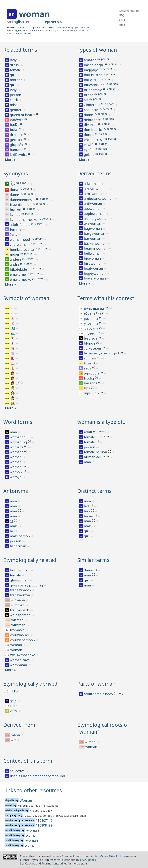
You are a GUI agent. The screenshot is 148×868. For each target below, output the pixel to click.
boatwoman (94, 268)
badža (15, 125)
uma (14, 706)
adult (89, 432)
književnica (19, 155)
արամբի (92, 373)
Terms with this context (106, 298)
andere (16, 259)
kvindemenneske (24, 220)
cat (87, 100)
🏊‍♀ (13, 333)
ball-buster (93, 75)
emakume (18, 274)
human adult (95, 457)
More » (10, 160)
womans (17, 447)
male (14, 526)
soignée (91, 358)
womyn (16, 477)
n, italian (101, 134)
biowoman (93, 258)
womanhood (20, 239)
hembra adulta (22, 250)
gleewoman (20, 580)
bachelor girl (95, 65)
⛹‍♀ (13, 318)
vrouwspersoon (23, 640)
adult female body (99, 694)
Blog (122, 25)
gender (16, 110)
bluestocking (95, 85)
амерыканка (95, 308)
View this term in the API (19, 33)
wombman (19, 665)
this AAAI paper (86, 860)
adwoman (92, 184)
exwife (90, 145)
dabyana (92, 328)
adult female (20, 225)
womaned (18, 437)
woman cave (20, 660)
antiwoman (93, 204)
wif (14, 740)
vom (14, 711)
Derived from (19, 725)
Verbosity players (71, 27)
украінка (92, 323)
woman (34, 14)
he (12, 531)
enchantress (94, 140)
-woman (32, 830)
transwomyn (20, 595)
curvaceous (93, 348)
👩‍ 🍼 (16, 383)
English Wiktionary (27, 30)
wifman (18, 620)
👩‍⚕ (13, 388)
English (18, 22)
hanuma (17, 150)
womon (16, 472)
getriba (16, 140)
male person (20, 536)
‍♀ (14, 308)
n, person (104, 59)
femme (16, 229)
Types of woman (97, 50)
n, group (37, 239)
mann (16, 735)
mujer (15, 254)
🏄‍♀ (13, 328)
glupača (17, 145)
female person (96, 452)
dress (15, 65)
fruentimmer (21, 205)
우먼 (14, 701)
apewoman (93, 209)
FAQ (122, 15)
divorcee (91, 125)
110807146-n (46, 820)
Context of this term (28, 761)
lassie (89, 516)
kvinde (16, 215)
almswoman (94, 194)
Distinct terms (94, 491)
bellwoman (93, 253)
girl (13, 75)
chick (14, 100)
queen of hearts (23, 115)
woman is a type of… (102, 422)
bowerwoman (95, 278)
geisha (90, 155)
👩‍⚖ (13, 393)
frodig (89, 378)
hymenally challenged (102, 353)
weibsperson (21, 615)
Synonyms (16, 173)
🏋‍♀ (13, 338)
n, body (119, 693)
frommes (18, 630)
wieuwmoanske (23, 655)
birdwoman (94, 263)
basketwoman (96, 243)
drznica (16, 135)
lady (14, 60)
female (16, 70)
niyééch (91, 333)
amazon (91, 60)
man (14, 432)
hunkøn (17, 210)
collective (18, 771)
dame (89, 115)
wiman (91, 742)
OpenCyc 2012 (39, 27)
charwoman (20, 245)
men (14, 501)
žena (14, 234)
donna (89, 135)
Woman (26, 800)
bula (14, 130)
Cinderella (92, 105)
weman (17, 645)
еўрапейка (93, 313)
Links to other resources (33, 790)
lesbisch (91, 338)
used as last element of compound (38, 776)
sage (88, 368)
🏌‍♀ (13, 343)
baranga (91, 383)
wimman (18, 605)
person (16, 95)
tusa (88, 363)
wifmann (18, 600)
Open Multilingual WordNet (74, 30)
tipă (87, 388)
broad (89, 95)
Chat (122, 20)
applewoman (95, 214)
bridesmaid (94, 90)
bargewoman (95, 233)
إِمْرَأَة (13, 184)
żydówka (17, 120)
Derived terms (94, 173)
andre (15, 264)
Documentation (129, 11)
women (16, 457)
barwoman (93, 238)
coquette (91, 110)
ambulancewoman (99, 199)
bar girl (90, 80)
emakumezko (21, 279)
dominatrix (93, 130)
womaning (19, 442)
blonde (90, 343)
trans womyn (21, 590)
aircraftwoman (96, 189)
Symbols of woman (26, 298)
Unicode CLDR (54, 27)
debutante (93, 120)
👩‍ (13, 378)
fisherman (18, 546)
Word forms (18, 422)
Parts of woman (96, 684)
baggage (91, 70)
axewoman (93, 223)
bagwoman (93, 228)
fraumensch (20, 610)
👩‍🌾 (13, 403)
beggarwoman (96, 248)
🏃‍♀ (13, 323)
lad (87, 506)
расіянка (92, 318)
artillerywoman (97, 219)
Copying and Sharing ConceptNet (46, 863)
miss (14, 105)
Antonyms (16, 491)
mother (16, 80)
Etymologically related (30, 560)
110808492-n (46, 825)
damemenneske (23, 200)
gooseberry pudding (27, 585)
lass (87, 511)
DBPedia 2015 (24, 27)
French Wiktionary (47, 30)
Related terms (20, 50)
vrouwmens (20, 635)
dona (14, 190)
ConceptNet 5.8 (50, 22)
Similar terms (93, 560)
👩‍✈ (13, 398)
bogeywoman (95, 273)
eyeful (89, 150)
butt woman (20, 570)
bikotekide (19, 269)
